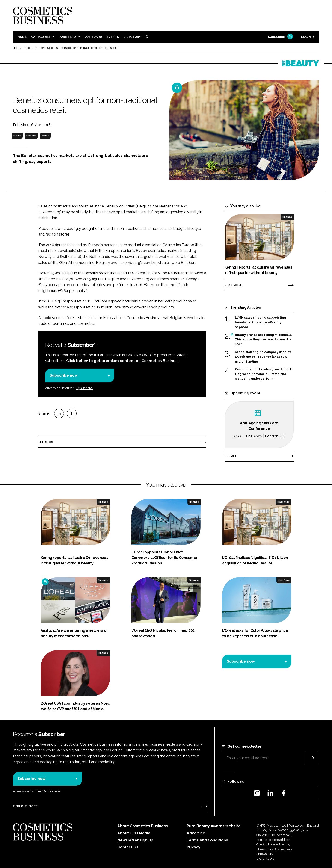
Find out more (25, 806)
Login (306, 37)
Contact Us (128, 847)
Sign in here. (84, 388)
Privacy (194, 847)
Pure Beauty (69, 37)
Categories (41, 37)
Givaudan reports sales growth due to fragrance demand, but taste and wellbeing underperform (264, 374)
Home (22, 37)
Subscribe (280, 37)
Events (113, 37)
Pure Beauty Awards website (214, 826)
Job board (93, 37)
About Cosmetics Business (143, 826)
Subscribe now (64, 375)
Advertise (196, 833)
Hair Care (284, 580)
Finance (31, 136)
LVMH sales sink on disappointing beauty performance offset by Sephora (260, 322)
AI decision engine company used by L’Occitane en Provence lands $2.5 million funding (263, 357)
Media (17, 136)
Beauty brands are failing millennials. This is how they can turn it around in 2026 (263, 340)
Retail (45, 136)
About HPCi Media (134, 833)
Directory (132, 37)
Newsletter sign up (135, 840)
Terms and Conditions (207, 840)
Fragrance (283, 502)
